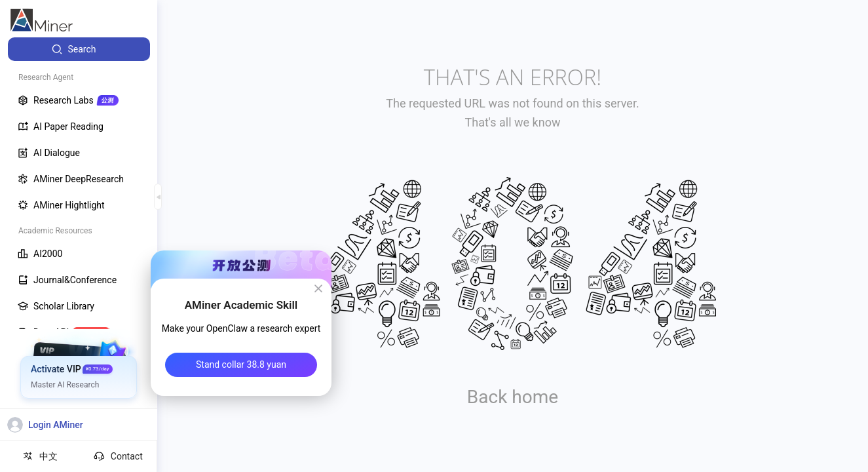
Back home (513, 397)
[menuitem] (79, 49)
